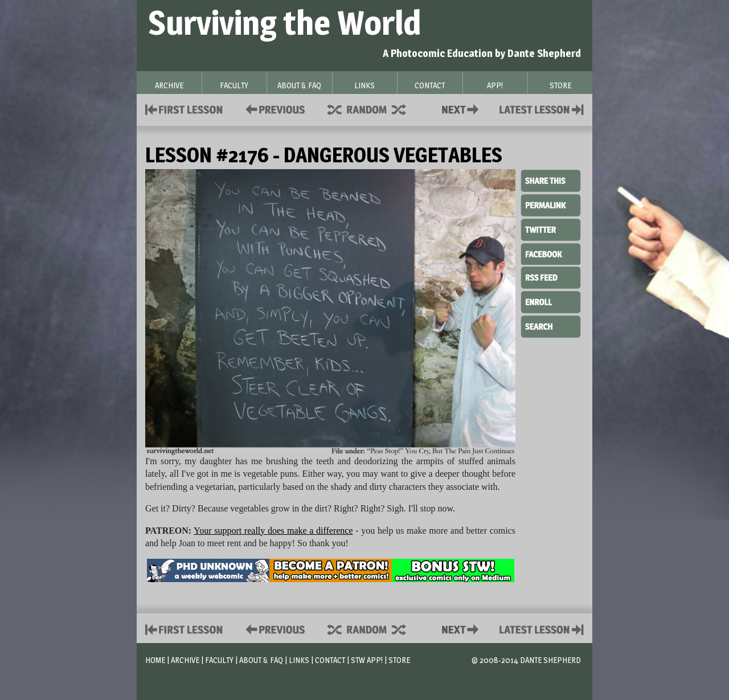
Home (155, 660)
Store (399, 660)
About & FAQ (261, 660)
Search (551, 325)
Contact (462, 109)
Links (299, 660)
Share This (551, 181)
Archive (185, 660)
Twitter (551, 229)
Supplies (374, 109)
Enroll (551, 301)
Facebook (551, 253)
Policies (273, 109)
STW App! (367, 660)
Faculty (219, 660)
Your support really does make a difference (273, 531)
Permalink (551, 205)
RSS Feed (551, 277)
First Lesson (184, 109)
